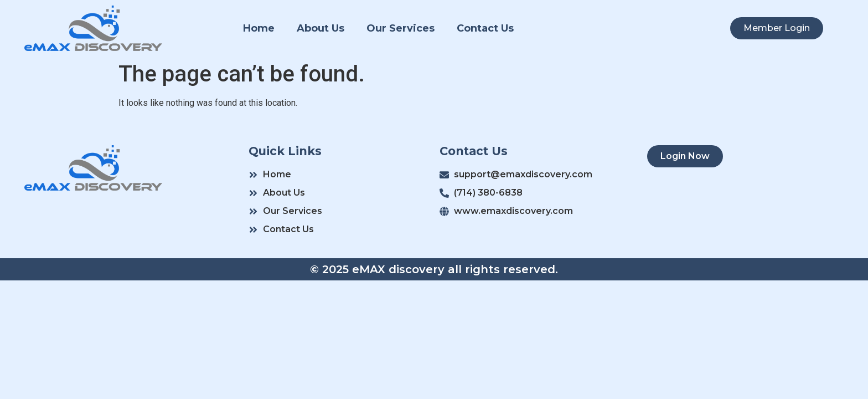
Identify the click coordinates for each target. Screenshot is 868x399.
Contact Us (485, 28)
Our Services (401, 28)
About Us (321, 28)
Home (259, 28)
